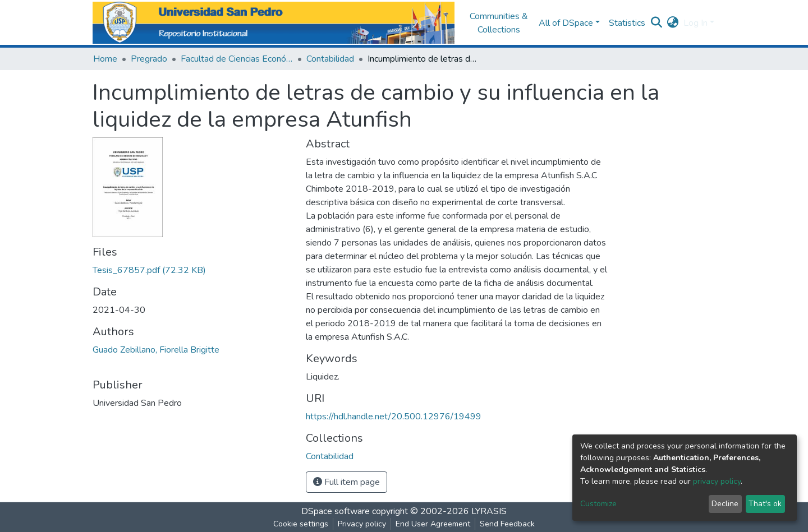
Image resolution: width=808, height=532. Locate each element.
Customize (598, 504)
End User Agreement (433, 524)
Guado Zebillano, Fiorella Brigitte (156, 350)
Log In (695, 23)
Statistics (627, 23)
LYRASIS (489, 511)
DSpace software (336, 511)
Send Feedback (507, 524)
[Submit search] (657, 23)
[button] (673, 23)
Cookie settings (301, 524)
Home (105, 59)
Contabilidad (330, 59)
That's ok (765, 504)
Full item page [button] (346, 482)
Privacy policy (362, 524)
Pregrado (149, 59)
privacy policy (717, 481)
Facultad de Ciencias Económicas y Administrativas (237, 59)
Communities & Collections (499, 23)
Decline (725, 504)
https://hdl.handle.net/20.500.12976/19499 (394, 417)
